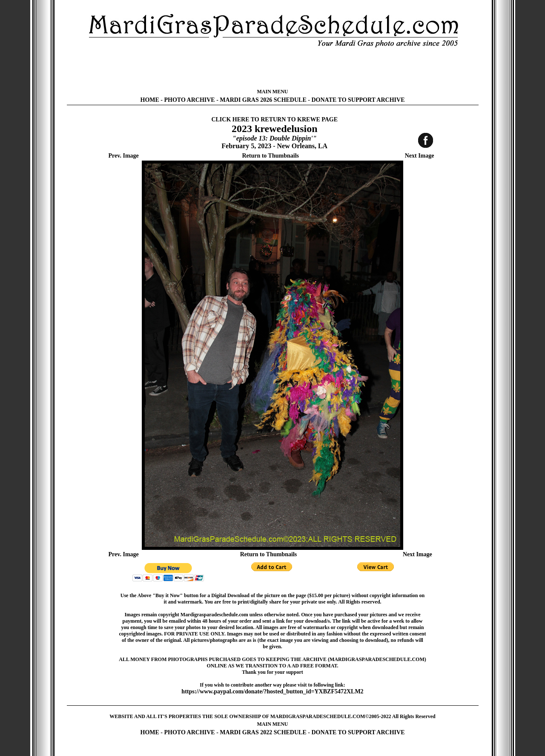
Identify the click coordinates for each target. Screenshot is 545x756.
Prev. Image (124, 156)
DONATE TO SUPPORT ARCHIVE (358, 100)
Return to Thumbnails (270, 156)
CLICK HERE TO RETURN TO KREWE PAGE (274, 119)
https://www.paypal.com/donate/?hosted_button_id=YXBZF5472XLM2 (272, 691)
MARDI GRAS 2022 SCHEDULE (263, 732)
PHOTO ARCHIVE (190, 100)
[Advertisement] (272, 68)
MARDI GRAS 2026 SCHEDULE (263, 100)
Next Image (420, 156)
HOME (150, 100)
